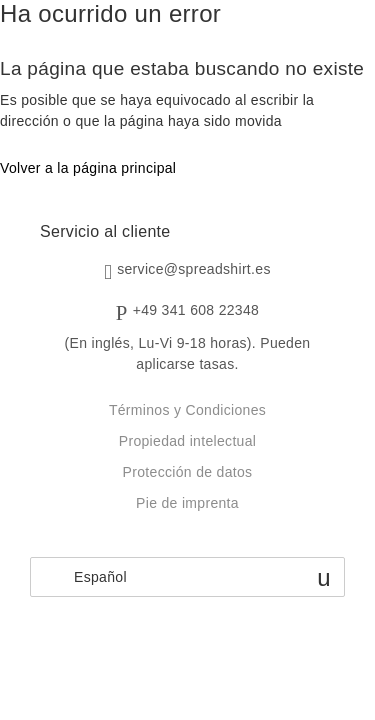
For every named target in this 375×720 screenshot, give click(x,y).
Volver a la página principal (88, 168)
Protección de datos (188, 472)
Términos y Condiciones (187, 410)
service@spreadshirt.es (194, 269)
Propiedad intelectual (187, 441)
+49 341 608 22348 (196, 310)
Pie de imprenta (187, 503)
